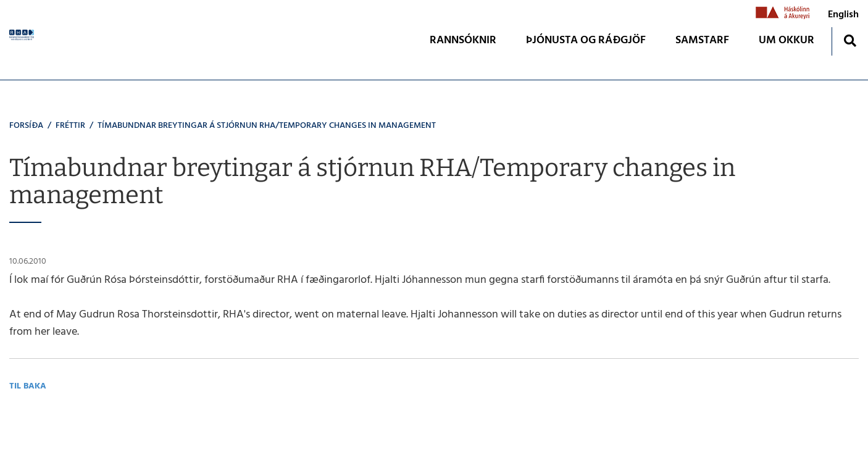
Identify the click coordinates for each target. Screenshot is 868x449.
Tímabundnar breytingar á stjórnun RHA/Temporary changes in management (267, 126)
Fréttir (70, 126)
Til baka (28, 386)
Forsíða (26, 126)
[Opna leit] (850, 40)
